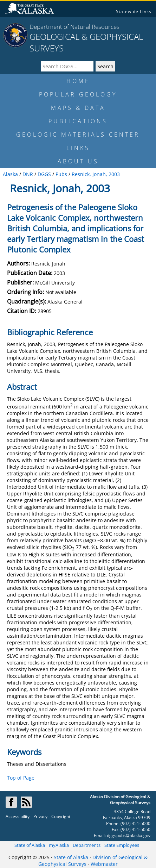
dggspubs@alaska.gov (129, 835)
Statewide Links (134, 11)
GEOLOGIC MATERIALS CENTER (78, 135)
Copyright (61, 816)
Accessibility (18, 816)
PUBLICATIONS (78, 121)
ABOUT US (78, 161)
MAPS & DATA (78, 108)
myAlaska (59, 845)
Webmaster (104, 864)
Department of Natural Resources (74, 27)
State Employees (122, 845)
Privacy (40, 816)
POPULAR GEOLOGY (78, 94)
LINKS (78, 148)
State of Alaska (30, 845)
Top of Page (21, 778)
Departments (87, 845)
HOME (78, 81)
